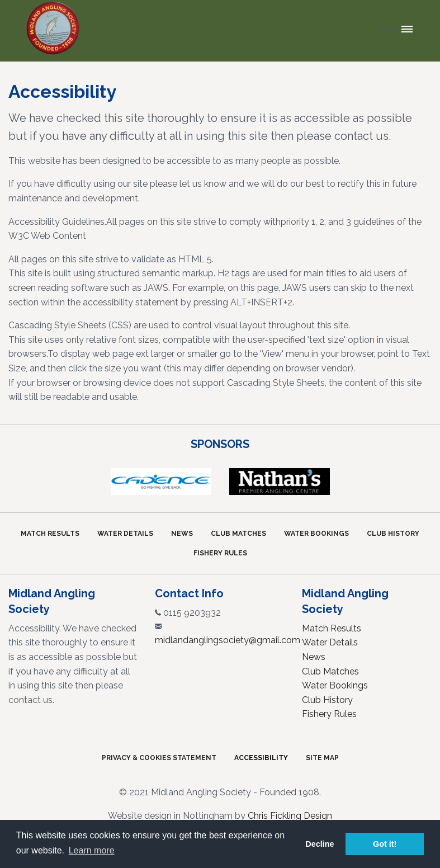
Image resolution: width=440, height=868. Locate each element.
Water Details (125, 534)
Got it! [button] (385, 844)
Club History (393, 534)
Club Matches (238, 534)
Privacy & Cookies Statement (159, 758)
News (182, 534)
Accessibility (261, 758)
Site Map (322, 758)
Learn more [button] (92, 850)
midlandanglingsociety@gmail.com (228, 640)
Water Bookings (316, 534)
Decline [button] (320, 844)
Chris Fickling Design (290, 816)
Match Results (50, 534)
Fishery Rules (220, 553)
